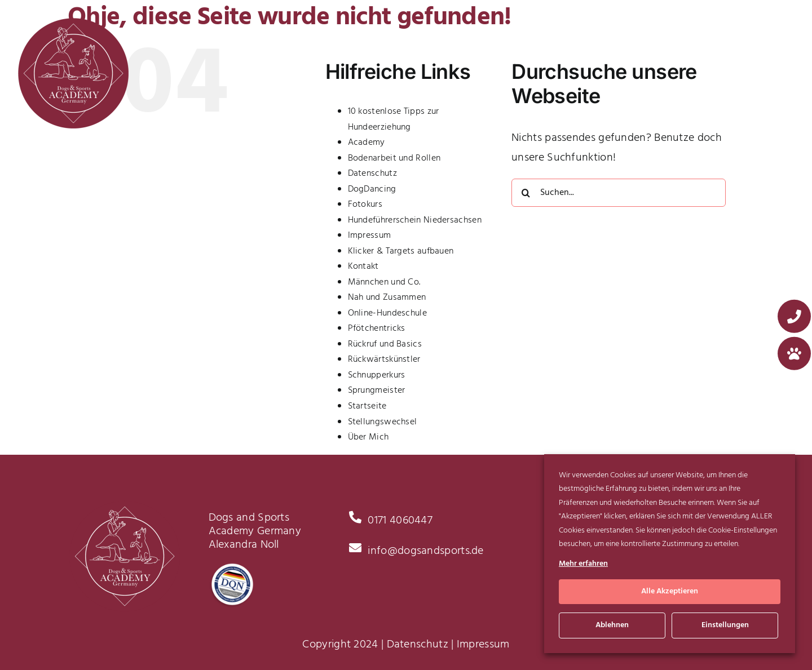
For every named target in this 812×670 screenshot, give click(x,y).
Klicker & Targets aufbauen (401, 251)
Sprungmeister (377, 391)
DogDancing (372, 189)
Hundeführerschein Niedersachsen (415, 220)
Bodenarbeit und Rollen (394, 158)
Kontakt (363, 267)
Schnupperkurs (377, 375)
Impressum (370, 236)
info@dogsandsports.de (425, 551)
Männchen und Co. (384, 282)
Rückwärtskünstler (384, 360)
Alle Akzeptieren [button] (670, 591)
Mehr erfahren (583, 564)
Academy (367, 143)
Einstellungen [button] (725, 625)
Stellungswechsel (383, 422)
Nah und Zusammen (387, 298)
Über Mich (369, 437)
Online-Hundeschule (387, 313)
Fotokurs (365, 205)
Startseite (367, 406)
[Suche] (526, 193)
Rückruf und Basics (385, 344)
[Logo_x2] (73, 23)
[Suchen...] (619, 193)
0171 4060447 (400, 521)
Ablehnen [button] (612, 625)
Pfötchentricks (377, 329)
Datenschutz (372, 174)
